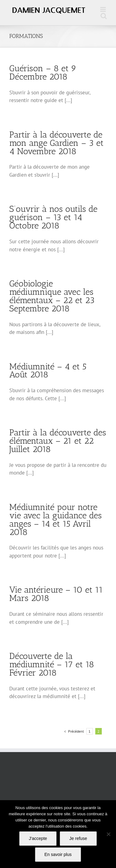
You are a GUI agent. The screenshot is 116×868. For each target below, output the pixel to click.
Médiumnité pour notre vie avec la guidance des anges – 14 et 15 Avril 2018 (56, 520)
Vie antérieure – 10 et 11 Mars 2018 (56, 594)
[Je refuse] (108, 834)
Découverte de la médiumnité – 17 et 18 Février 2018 (52, 664)
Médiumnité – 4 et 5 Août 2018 (48, 371)
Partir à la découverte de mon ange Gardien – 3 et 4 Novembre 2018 (56, 143)
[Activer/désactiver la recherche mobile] (104, 16)
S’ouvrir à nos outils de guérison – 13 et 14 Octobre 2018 (53, 217)
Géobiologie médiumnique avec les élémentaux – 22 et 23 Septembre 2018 (52, 296)
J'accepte (38, 838)
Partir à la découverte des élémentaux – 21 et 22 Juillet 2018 (58, 441)
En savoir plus (58, 854)
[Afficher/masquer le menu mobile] (103, 9)
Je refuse (78, 838)
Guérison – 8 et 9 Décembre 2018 (43, 72)
